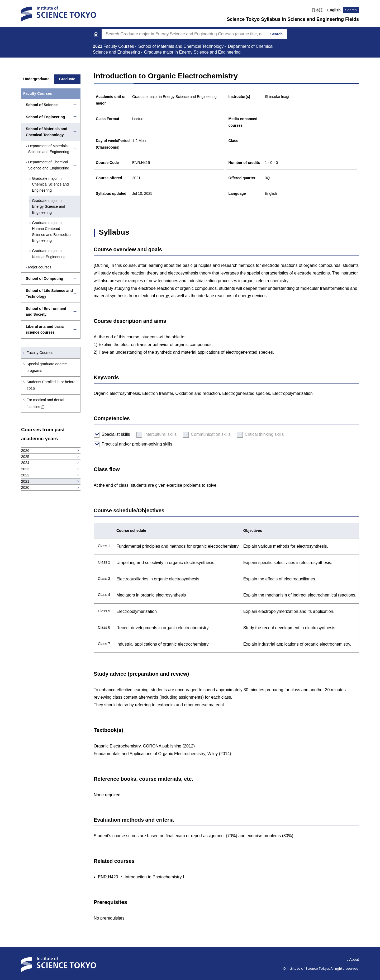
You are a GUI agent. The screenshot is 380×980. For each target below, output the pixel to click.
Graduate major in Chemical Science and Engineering (51, 184)
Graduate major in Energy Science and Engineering (49, 207)
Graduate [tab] (67, 79)
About (354, 959)
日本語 (317, 10)
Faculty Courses (40, 353)
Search (351, 10)
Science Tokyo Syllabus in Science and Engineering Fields (293, 19)
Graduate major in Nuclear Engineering (49, 254)
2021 (98, 46)
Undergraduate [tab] (36, 79)
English (334, 10)
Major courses (40, 267)
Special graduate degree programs (47, 367)
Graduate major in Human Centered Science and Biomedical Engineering (52, 232)
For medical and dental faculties (45, 403)
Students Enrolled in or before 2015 (51, 385)
